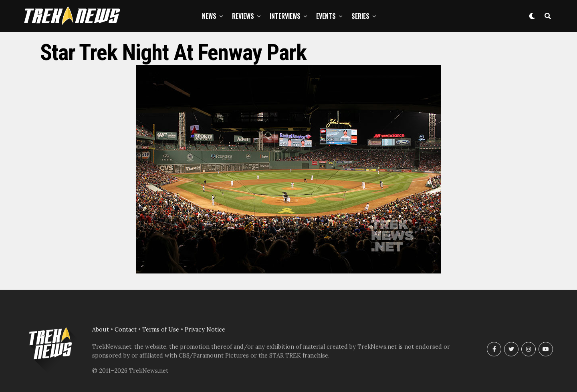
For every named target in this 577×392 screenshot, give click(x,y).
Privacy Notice (205, 330)
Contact (126, 330)
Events (326, 16)
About (101, 330)
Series (360, 16)
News (209, 16)
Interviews (285, 16)
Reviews (243, 16)
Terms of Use (161, 330)
